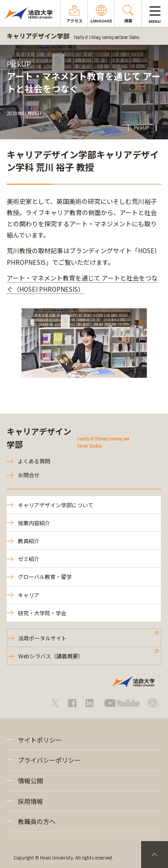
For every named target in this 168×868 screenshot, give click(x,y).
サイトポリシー (40, 740)
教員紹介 (29, 541)
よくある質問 (34, 461)
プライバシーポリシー (49, 760)
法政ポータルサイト (43, 638)
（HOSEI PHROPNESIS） (49, 289)
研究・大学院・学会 (42, 613)
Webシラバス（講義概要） (51, 656)
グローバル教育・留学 (45, 577)
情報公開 (30, 781)
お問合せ (29, 475)
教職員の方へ (37, 821)
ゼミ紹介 (29, 559)
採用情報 (30, 801)
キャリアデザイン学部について (56, 505)
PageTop (155, 855)
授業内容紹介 (34, 523)
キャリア (29, 595)
